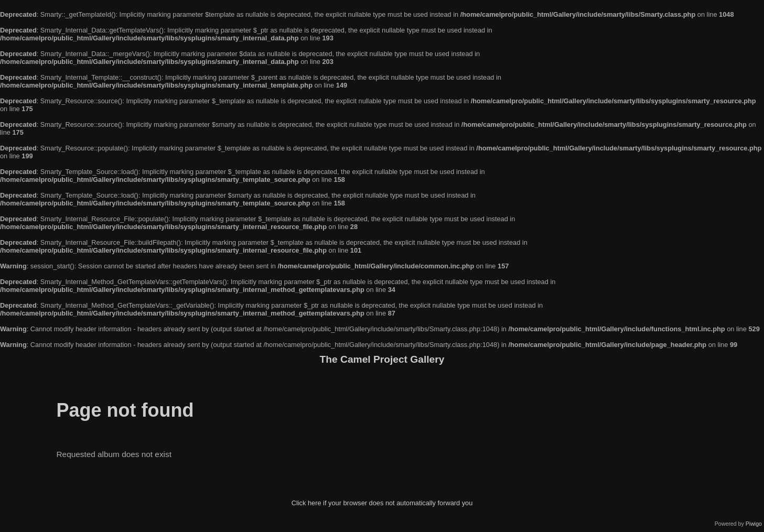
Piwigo (754, 524)
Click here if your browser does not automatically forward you (382, 503)
